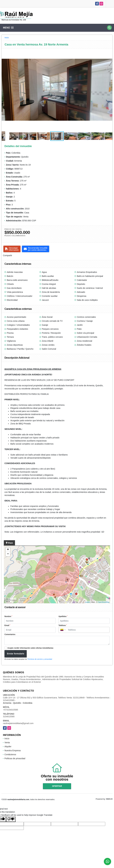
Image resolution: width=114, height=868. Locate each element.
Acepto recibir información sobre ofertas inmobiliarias (30, 648)
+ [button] (8, 550)
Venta (7, 743)
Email (7, 625)
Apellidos (63, 616)
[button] (110, 51)
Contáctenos (10, 754)
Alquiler (8, 746)
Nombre (8, 616)
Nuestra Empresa (13, 750)
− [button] (8, 554)
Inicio (7, 38)
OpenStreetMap (104, 602)
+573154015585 (11, 710)
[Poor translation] (11, 819)
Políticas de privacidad (15, 758)
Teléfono (63, 625)
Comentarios (10, 634)
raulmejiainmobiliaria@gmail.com (18, 723)
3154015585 (9, 717)
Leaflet (87, 602)
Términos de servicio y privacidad (40, 659)
